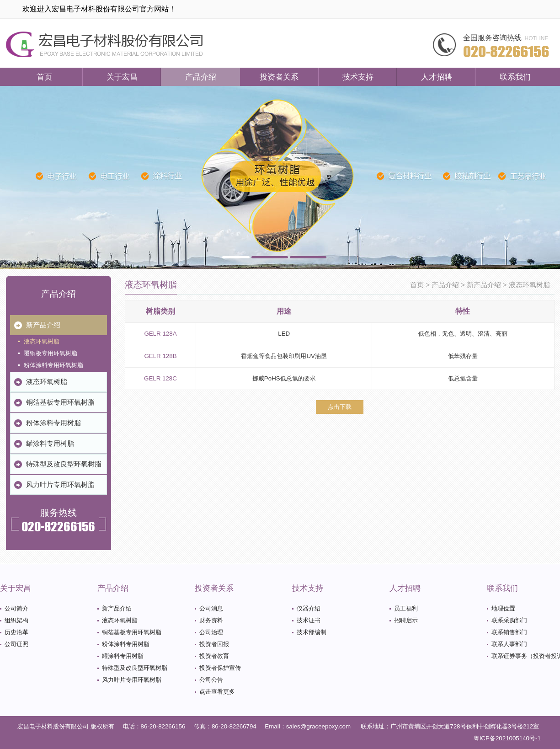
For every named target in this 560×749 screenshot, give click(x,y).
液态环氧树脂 (529, 285)
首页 (44, 77)
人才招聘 (437, 77)
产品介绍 (201, 77)
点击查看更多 (217, 692)
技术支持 (358, 77)
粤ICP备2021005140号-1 (507, 738)
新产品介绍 (484, 285)
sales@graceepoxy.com (318, 726)
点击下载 (340, 407)
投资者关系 (279, 77)
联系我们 (515, 77)
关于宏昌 (122, 77)
